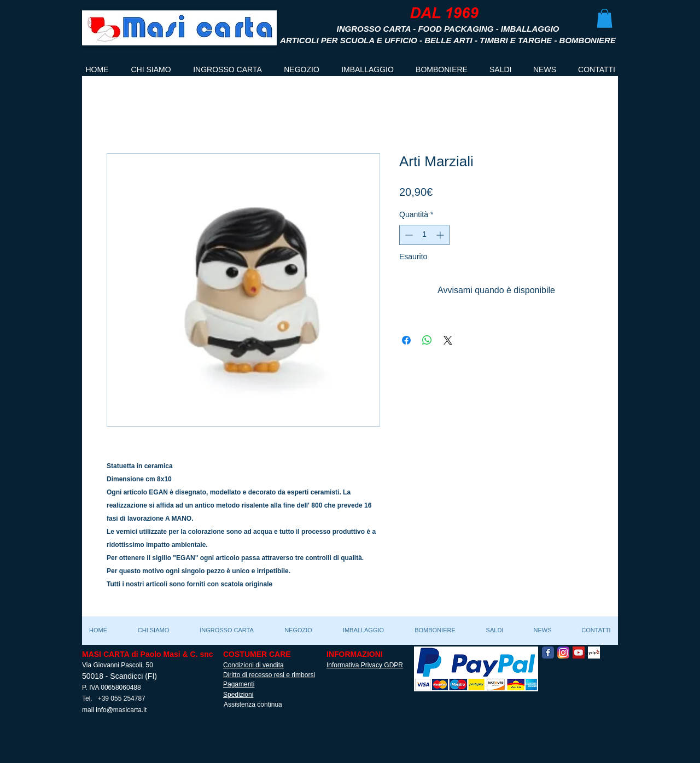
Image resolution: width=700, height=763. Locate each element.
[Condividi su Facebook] (406, 340)
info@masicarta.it (121, 710)
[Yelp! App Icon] (594, 653)
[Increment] (441, 235)
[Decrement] (408, 235)
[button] (605, 18)
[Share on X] (448, 340)
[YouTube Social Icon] (579, 653)
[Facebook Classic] (548, 653)
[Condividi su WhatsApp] (427, 340)
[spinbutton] (424, 235)
